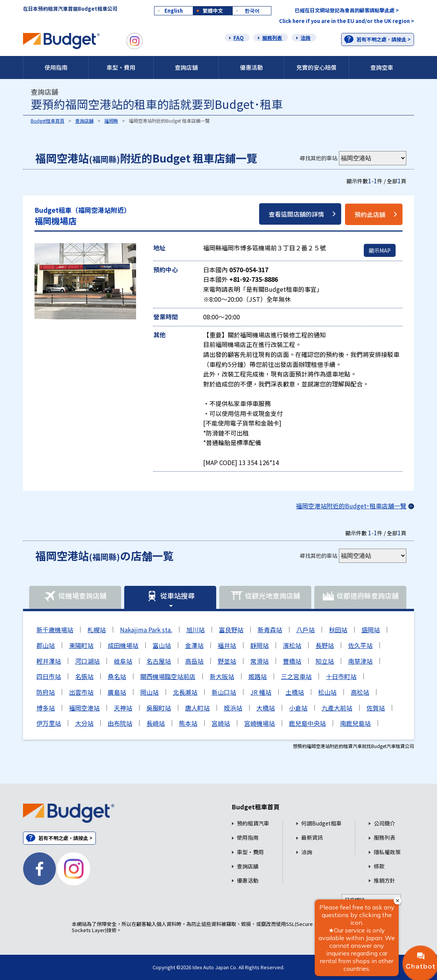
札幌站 (97, 630)
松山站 (327, 692)
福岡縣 (111, 121)
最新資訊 (312, 838)
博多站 (46, 708)
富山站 (162, 645)
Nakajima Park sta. (146, 630)
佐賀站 (376, 708)
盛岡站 (371, 630)
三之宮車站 (296, 676)
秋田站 (338, 630)
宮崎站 (221, 723)
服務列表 (272, 38)
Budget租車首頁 (48, 121)
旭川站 (195, 630)
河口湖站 (87, 661)
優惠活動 (251, 67)
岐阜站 (123, 661)
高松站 (360, 692)
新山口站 (224, 692)
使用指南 (56, 67)
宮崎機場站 (260, 723)
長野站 (325, 645)
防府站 (46, 692)
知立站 (325, 661)
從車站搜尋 (170, 596)
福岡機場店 (82, 216)
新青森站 (270, 630)
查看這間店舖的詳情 (296, 214)
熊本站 (188, 723)
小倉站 (298, 708)
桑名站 (117, 676)
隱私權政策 (387, 852)
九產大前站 (337, 708)
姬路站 (258, 676)
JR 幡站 (261, 692)
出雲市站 (81, 692)
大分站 (84, 723)
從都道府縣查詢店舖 (360, 596)
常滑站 (260, 661)
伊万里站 (49, 723)
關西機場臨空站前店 (168, 676)
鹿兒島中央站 (307, 723)
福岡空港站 (84, 708)
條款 (379, 866)
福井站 (227, 645)
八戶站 (306, 630)
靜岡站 (260, 645)
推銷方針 (384, 881)
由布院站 (120, 723)
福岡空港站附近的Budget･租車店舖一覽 (351, 506)
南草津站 (360, 661)
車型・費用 (121, 67)
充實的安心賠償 (316, 67)
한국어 (252, 11)
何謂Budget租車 (321, 823)
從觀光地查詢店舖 (265, 596)
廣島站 (117, 692)
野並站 (227, 661)
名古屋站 (159, 661)
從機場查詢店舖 (75, 596)
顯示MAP (380, 250)
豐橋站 (292, 661)
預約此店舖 (370, 214)
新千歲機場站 (55, 630)
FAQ (239, 38)
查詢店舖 (186, 67)
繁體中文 (213, 11)
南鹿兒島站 (355, 723)
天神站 (123, 708)
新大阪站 (222, 676)
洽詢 (306, 38)
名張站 (84, 676)
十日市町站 (341, 676)
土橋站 (295, 692)
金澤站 (194, 645)
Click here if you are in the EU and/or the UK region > (347, 21)
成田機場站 (123, 645)
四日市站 (49, 676)
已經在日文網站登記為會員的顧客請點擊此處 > (347, 10)
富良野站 (231, 630)
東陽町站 (81, 645)
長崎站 (156, 723)
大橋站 (266, 708)
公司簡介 (384, 823)
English (174, 11)
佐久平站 (360, 645)
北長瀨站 (185, 692)
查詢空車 (382, 67)
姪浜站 (233, 708)
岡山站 (149, 692)
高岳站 (194, 661)
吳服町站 (159, 708)
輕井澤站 (49, 661)
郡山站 (46, 645)
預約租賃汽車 (253, 823)
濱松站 (292, 645)
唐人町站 (197, 708)
